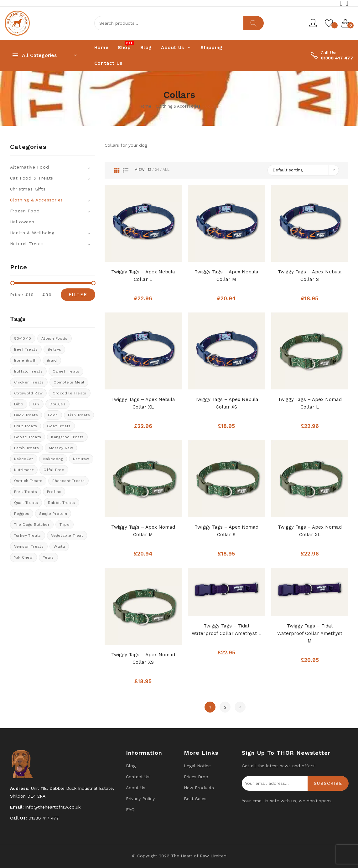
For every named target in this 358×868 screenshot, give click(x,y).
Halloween (22, 222)
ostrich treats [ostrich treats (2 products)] (28, 481)
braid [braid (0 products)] (52, 360)
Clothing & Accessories (178, 106)
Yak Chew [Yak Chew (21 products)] (23, 557)
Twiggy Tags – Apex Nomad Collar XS (143, 658)
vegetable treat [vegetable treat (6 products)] (67, 536)
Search (254, 23)
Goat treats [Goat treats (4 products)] (59, 426)
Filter (78, 295)
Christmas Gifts (28, 189)
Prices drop (196, 777)
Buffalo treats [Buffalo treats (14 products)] (29, 371)
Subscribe (328, 783)
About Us (136, 788)
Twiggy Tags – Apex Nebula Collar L (143, 276)
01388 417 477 (337, 58)
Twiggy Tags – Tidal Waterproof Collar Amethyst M (310, 633)
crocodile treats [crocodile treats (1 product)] (69, 393)
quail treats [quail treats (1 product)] (26, 503)
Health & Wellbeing (32, 233)
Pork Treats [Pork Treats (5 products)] (26, 492)
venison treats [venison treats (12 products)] (29, 546)
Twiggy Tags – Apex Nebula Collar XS (226, 403)
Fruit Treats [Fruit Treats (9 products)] (26, 426)
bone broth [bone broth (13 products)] (25, 360)
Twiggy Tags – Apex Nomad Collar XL (310, 531)
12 (150, 170)
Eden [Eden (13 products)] (53, 415)
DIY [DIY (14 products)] (36, 404)
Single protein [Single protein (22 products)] (53, 514)
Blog (131, 766)
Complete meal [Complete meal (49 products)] (69, 382)
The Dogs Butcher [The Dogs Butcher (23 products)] (32, 525)
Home (145, 106)
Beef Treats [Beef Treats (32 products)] (26, 349)
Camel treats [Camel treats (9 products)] (66, 371)
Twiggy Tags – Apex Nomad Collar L (310, 403)
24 (157, 170)
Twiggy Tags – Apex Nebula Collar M (226, 276)
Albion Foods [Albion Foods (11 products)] (54, 338)
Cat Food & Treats (32, 178)
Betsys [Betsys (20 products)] (54, 349)
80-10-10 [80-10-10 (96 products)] (23, 338)
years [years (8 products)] (48, 557)
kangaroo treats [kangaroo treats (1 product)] (67, 437)
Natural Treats (27, 244)
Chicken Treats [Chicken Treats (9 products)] (29, 382)
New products (199, 788)
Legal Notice (197, 766)
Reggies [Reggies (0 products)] (22, 514)
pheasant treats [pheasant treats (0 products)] (68, 481)
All (166, 170)
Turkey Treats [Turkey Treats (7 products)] (28, 536)
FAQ (130, 810)
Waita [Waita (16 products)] (59, 546)
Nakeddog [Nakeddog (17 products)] (53, 459)
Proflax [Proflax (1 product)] (54, 492)
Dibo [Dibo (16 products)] (19, 404)
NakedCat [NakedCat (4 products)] (24, 459)
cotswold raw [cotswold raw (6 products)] (29, 393)
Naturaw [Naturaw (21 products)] (81, 459)
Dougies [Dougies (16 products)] (57, 404)
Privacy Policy (140, 799)
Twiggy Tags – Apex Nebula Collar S (310, 276)
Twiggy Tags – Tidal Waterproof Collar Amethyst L (226, 630)
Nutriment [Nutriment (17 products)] (24, 470)
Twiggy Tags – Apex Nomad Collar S (226, 531)
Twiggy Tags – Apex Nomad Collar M (143, 531)
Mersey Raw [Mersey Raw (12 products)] (61, 448)
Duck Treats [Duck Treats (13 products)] (26, 415)
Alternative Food (30, 167)
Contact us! (138, 777)
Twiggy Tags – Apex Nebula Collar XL (143, 403)
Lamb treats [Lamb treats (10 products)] (26, 448)
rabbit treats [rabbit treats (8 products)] (61, 503)
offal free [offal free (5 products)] (54, 470)
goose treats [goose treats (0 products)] (28, 437)
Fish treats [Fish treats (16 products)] (79, 415)
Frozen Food (25, 211)
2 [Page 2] (225, 707)
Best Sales (195, 799)
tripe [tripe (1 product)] (65, 525)
